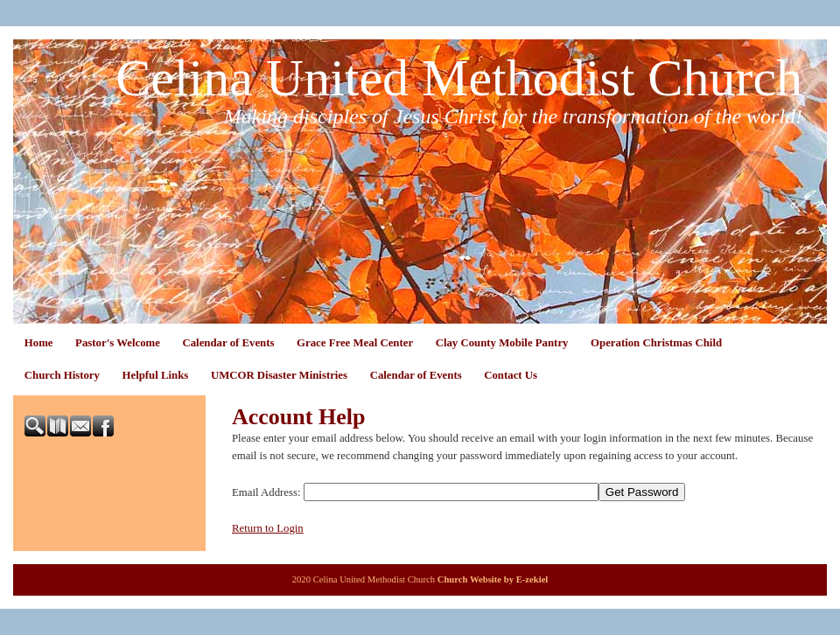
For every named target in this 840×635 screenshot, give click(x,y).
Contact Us (511, 375)
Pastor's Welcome (118, 343)
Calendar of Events (228, 343)
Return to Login (268, 528)
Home (39, 343)
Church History (62, 375)
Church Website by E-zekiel (493, 579)
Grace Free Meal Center (355, 343)
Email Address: (266, 492)
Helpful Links (156, 375)
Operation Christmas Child (656, 343)
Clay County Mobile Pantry (502, 343)
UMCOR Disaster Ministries (279, 375)
